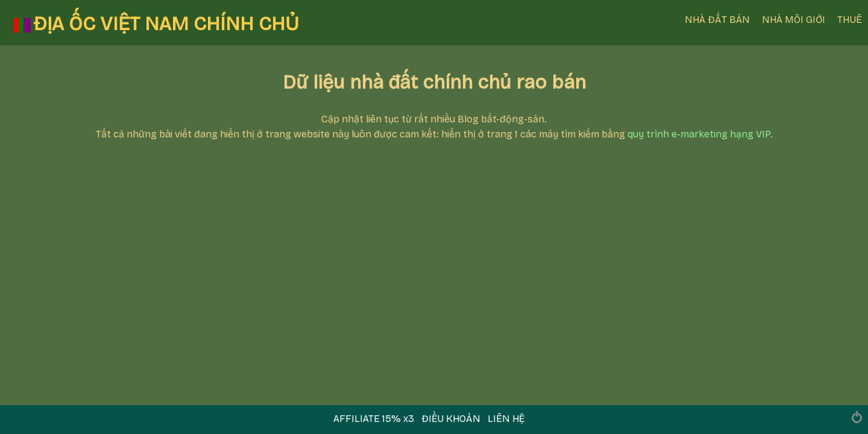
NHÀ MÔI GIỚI (794, 20)
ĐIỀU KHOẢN (451, 419)
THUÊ (850, 20)
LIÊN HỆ (506, 419)
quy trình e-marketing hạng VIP (699, 134)
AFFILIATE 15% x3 (375, 419)
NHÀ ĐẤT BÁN (717, 20)
